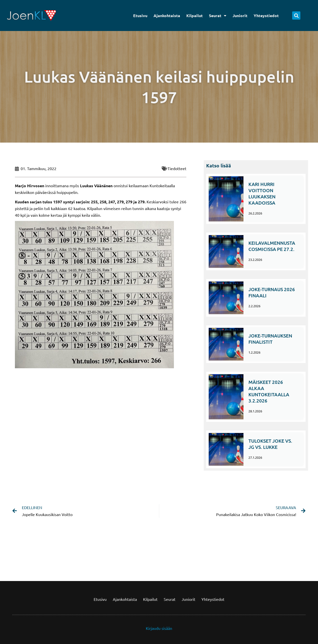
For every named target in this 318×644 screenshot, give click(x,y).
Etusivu (140, 15)
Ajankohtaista (167, 15)
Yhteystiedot (266, 15)
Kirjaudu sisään (159, 628)
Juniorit (240, 15)
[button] (296, 15)
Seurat (218, 16)
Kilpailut (195, 15)
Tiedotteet (177, 168)
